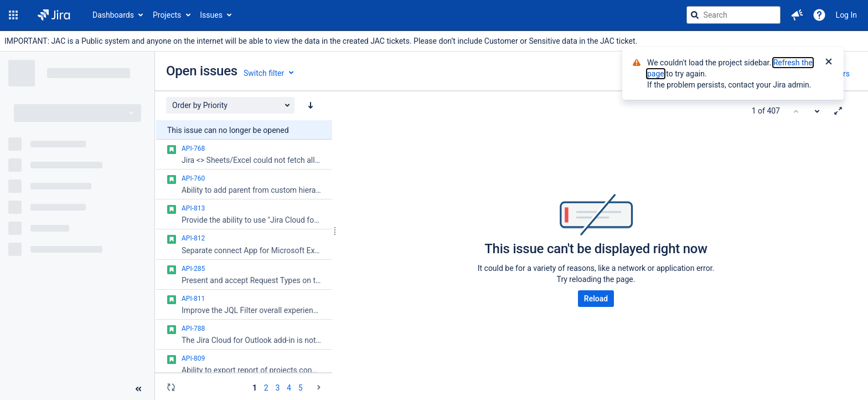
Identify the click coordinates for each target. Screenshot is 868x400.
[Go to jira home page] (54, 15)
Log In (846, 15)
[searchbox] (733, 15)
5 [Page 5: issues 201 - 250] (301, 388)
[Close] (829, 63)
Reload (596, 299)
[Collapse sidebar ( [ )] (138, 389)
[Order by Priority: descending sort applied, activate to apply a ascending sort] (311, 105)
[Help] (819, 15)
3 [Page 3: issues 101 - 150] (277, 388)
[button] (13, 15)
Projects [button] (167, 15)
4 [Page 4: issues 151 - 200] (289, 388)
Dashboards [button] (113, 15)
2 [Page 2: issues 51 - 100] (266, 388)
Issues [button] (211, 15)
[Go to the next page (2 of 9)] (319, 387)
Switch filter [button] (264, 73)
